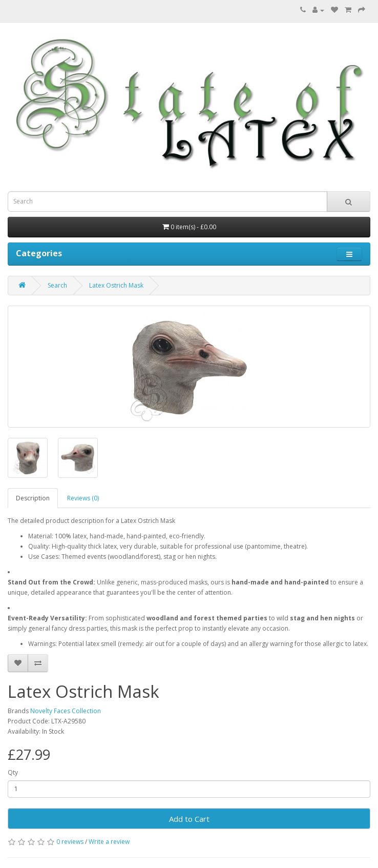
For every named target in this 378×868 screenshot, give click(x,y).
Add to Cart (189, 819)
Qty (13, 772)
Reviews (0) (83, 498)
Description (33, 498)
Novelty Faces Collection (66, 711)
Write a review (109, 842)
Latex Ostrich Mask (116, 285)
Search (57, 285)
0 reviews (70, 842)
